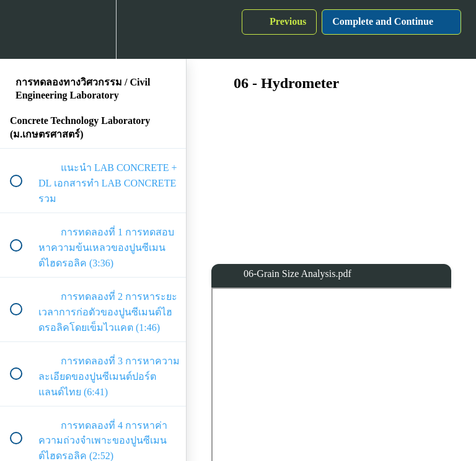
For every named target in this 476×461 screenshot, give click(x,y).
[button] (23, 29)
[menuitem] (93, 29)
